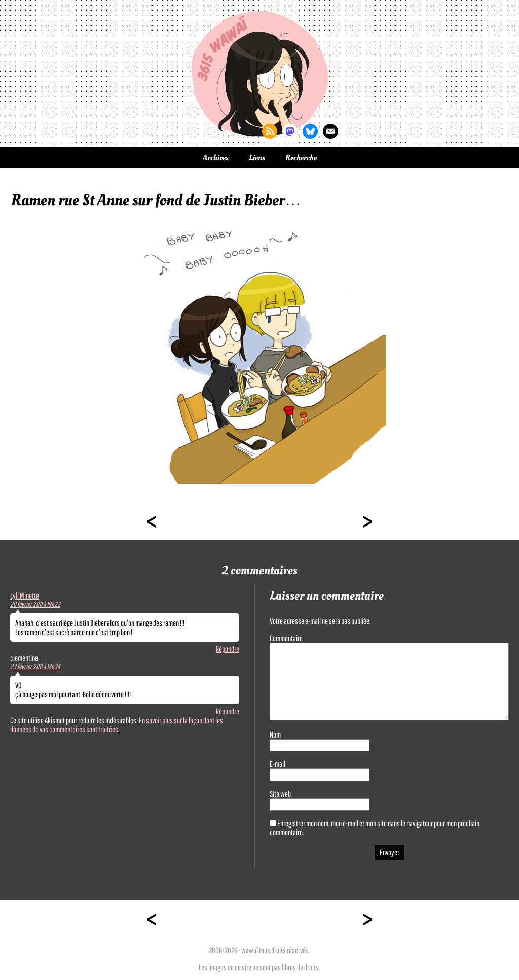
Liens (257, 158)
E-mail (277, 764)
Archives (216, 158)
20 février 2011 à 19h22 (35, 604)
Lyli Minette (25, 596)
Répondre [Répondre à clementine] (228, 711)
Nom (275, 734)
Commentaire (286, 638)
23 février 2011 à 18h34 (35, 667)
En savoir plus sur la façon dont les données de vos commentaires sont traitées (117, 725)
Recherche (301, 158)
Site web (280, 794)
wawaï (250, 950)
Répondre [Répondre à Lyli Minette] (228, 649)
